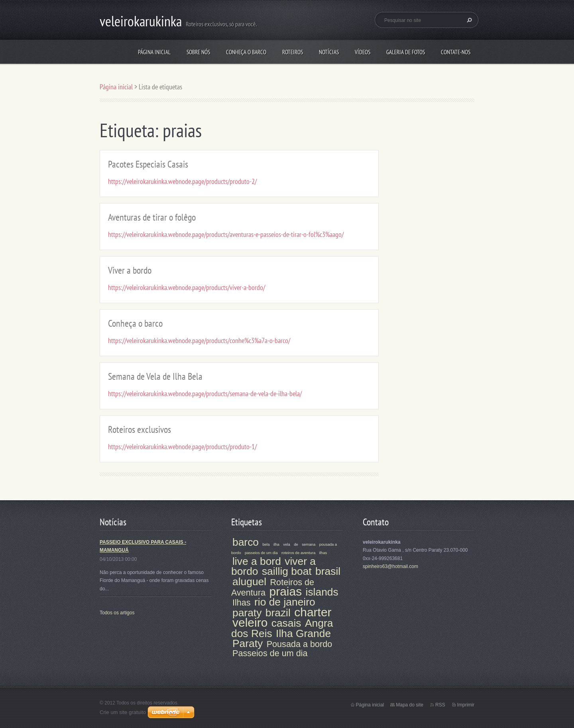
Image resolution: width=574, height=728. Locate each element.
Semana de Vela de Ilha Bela (155, 376)
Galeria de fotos (406, 52)
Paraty (248, 643)
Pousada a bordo (300, 644)
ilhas (323, 553)
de (296, 544)
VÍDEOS (363, 52)
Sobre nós (198, 52)
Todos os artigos (117, 613)
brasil (328, 571)
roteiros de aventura (298, 553)
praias (285, 591)
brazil (278, 613)
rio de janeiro (285, 602)
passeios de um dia (261, 553)
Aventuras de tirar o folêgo (152, 217)
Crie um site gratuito (123, 712)
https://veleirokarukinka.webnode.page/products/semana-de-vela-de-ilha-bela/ (205, 394)
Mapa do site (410, 705)
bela (266, 544)
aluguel (249, 582)
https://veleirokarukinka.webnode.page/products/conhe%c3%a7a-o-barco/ (199, 340)
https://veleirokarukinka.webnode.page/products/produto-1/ (182, 447)
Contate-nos (456, 52)
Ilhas (242, 603)
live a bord (257, 561)
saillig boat (287, 571)
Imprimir (466, 705)
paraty (247, 613)
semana (309, 544)
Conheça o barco (246, 52)
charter (313, 612)
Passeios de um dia (270, 653)
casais (286, 623)
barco (246, 542)
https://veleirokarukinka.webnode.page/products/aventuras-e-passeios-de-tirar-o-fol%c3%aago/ (226, 234)
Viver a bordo (130, 270)
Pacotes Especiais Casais (148, 164)
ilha (276, 544)
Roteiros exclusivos (140, 429)
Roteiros (293, 52)
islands (322, 592)
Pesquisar (468, 20)
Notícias (329, 52)
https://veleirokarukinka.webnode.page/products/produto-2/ (182, 181)
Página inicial (154, 52)
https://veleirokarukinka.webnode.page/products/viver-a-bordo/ (187, 287)
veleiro (250, 622)
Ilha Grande (303, 633)
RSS (440, 705)
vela (287, 544)
